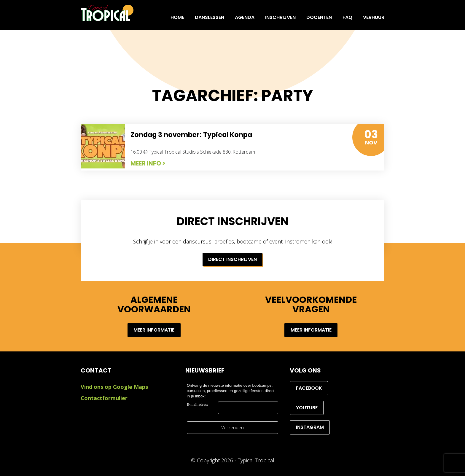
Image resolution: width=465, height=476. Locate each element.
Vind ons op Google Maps (114, 387)
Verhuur (374, 17)
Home (177, 17)
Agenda (245, 17)
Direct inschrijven (232, 259)
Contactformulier (104, 398)
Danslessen (210, 17)
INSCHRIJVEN (280, 17)
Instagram (310, 427)
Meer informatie (154, 330)
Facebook (309, 388)
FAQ (347, 17)
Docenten (319, 17)
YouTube (307, 408)
